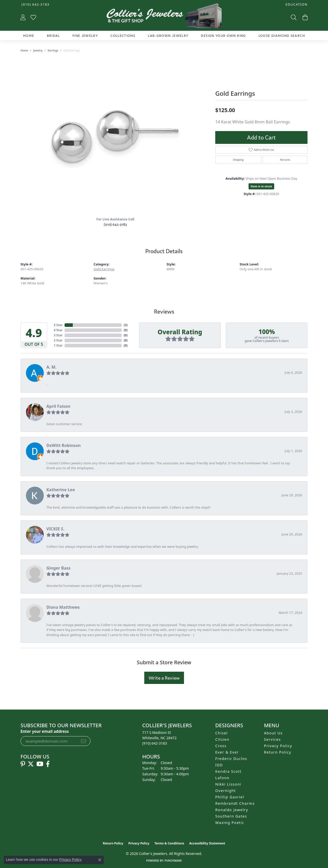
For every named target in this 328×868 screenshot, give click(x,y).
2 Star (58, 340)
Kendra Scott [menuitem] (228, 771)
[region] (115, 136)
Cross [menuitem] (221, 746)
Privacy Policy (278, 746)
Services (272, 739)
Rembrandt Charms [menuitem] (235, 803)
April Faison (58, 406)
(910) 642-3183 (115, 224)
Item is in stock (261, 186)
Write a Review (164, 678)
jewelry (38, 50)
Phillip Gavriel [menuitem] (230, 797)
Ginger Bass (58, 568)
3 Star (58, 335)
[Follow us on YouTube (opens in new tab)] (40, 764)
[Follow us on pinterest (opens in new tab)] (23, 764)
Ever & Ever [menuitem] (227, 752)
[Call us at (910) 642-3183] (155, 743)
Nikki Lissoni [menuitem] (228, 784)
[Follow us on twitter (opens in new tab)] (31, 764)
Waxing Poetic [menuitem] (230, 823)
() (126, 325)
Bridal (53, 36)
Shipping (238, 160)
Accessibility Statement (207, 843)
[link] (35, 4)
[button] (296, 4)
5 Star (58, 325)
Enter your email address (45, 731)
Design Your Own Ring (223, 36)
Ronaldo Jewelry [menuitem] (232, 810)
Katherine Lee (61, 490)
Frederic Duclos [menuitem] (231, 759)
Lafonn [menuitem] (222, 778)
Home (29, 36)
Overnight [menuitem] (225, 791)
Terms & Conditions (169, 843)
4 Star (58, 330)
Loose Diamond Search (282, 36)
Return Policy (278, 752)
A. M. (51, 367)
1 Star (58, 345)
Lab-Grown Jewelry (168, 36)
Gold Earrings (104, 269)
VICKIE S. (55, 529)
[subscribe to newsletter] (84, 741)
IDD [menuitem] (219, 765)
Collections (123, 36)
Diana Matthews (63, 607)
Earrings (53, 50)
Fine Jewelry (85, 36)
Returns (285, 160)
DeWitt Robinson (64, 445)
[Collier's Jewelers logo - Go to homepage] (164, 17)
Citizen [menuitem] (222, 739)
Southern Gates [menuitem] (231, 816)
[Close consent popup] (100, 860)
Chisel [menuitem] (222, 733)
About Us (273, 733)
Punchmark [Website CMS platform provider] (173, 861)
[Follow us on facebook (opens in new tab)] (48, 764)
